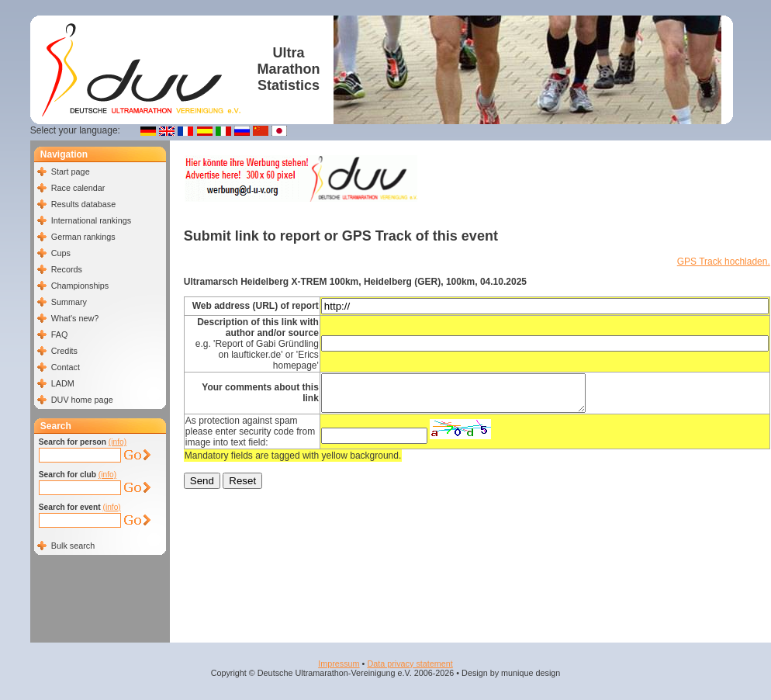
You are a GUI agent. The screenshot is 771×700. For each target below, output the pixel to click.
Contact (66, 367)
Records (67, 269)
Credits (64, 351)
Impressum (339, 664)
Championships (80, 286)
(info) (118, 442)
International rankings (91, 220)
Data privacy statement (410, 664)
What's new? (75, 318)
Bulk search (73, 546)
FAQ (60, 334)
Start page (71, 172)
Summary (69, 302)
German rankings (83, 237)
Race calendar (78, 188)
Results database (83, 204)
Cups (61, 253)
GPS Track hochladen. (724, 262)
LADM (63, 383)
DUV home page (82, 400)
